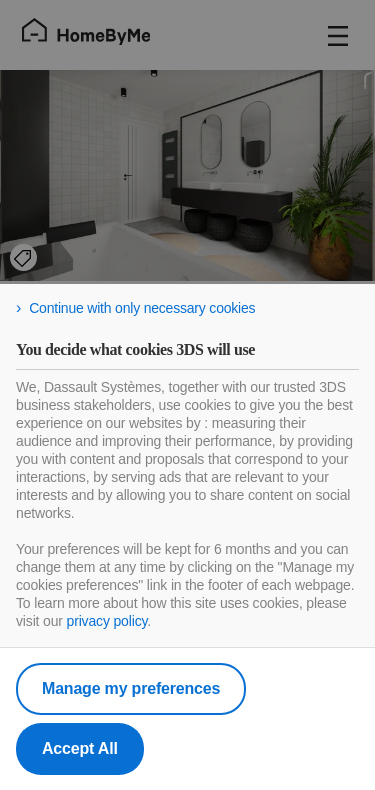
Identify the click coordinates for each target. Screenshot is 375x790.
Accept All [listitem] (80, 748)
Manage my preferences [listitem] (131, 688)
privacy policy (107, 621)
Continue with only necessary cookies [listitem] (142, 308)
